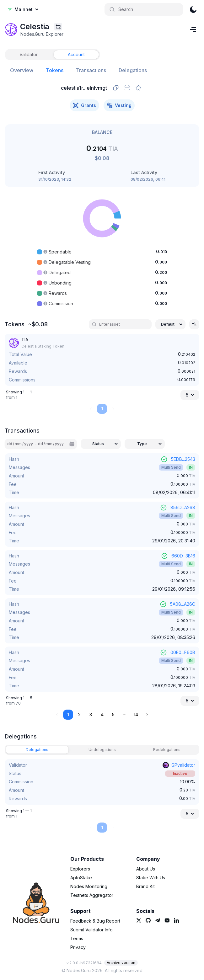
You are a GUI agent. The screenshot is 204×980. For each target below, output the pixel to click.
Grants (84, 105)
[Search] (144, 9)
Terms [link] (77, 938)
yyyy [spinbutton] (29, 444)
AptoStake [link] (81, 878)
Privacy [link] (78, 947)
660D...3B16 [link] (183, 556)
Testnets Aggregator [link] (92, 895)
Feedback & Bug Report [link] (95, 921)
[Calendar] (72, 444)
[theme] (193, 9)
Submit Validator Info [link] (91, 930)
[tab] (29, 55)
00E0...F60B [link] (183, 652)
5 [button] (113, 714)
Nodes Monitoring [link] (89, 886)
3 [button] (91, 714)
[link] (11, 29)
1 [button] (68, 714)
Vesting (119, 105)
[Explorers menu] (58, 27)
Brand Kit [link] (145, 886)
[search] (123, 324)
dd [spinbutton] (10, 444)
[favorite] (138, 88)
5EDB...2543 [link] (183, 459)
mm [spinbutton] (18, 444)
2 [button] (79, 714)
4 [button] (102, 714)
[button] (125, 715)
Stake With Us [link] (151, 878)
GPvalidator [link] (183, 765)
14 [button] (136, 714)
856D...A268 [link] (183, 507)
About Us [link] (146, 869)
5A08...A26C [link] (183, 604)
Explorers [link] (80, 869)
